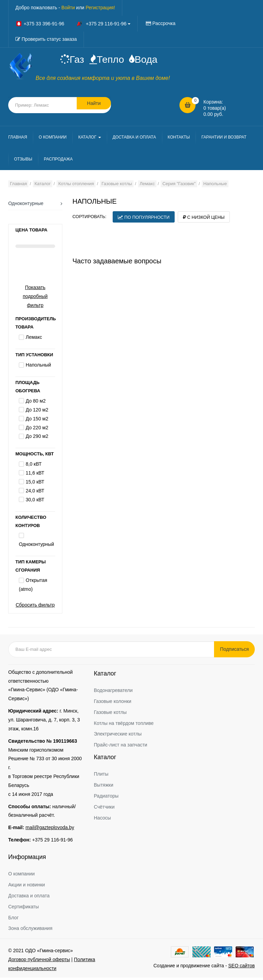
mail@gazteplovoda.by (50, 830)
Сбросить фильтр (35, 608)
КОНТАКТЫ (179, 140)
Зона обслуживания (30, 931)
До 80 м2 (36, 404)
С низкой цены (204, 220)
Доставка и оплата (29, 898)
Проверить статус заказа (49, 39)
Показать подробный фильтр (35, 299)
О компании (21, 876)
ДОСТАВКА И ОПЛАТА (134, 140)
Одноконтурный (36, 547)
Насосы (102, 820)
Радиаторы (106, 799)
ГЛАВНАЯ (18, 140)
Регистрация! (100, 8)
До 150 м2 (37, 421)
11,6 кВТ (35, 476)
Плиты (101, 777)
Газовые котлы (110, 715)
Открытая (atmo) (33, 587)
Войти (68, 8)
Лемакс (34, 340)
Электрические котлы (118, 737)
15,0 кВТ (35, 485)
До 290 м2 (37, 439)
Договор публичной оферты (39, 962)
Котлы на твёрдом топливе (124, 726)
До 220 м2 (37, 430)
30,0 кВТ (35, 502)
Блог (13, 920)
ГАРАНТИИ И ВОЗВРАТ (224, 140)
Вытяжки (104, 788)
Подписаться (238, 652)
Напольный (38, 368)
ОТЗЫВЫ (23, 162)
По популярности (144, 220)
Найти (94, 107)
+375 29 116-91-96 (53, 842)
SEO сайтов (241, 968)
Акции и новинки (27, 887)
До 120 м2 (37, 413)
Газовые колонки (112, 704)
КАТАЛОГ (89, 140)
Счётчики (104, 809)
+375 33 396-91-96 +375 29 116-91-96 (73, 24)
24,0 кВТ (35, 493)
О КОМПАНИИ (53, 140)
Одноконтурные (26, 206)
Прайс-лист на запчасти (121, 748)
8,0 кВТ (34, 467)
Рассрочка (164, 23)
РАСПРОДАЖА (58, 162)
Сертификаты (23, 909)
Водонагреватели (113, 693)
